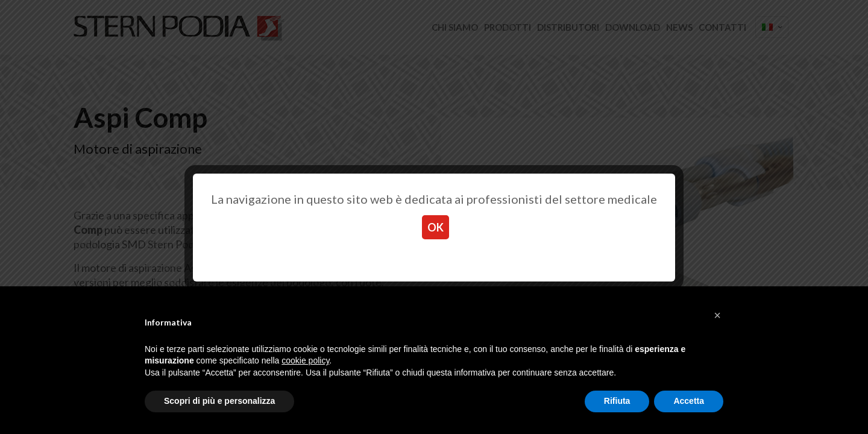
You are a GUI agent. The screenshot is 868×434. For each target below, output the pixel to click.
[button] (717, 315)
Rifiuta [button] (617, 401)
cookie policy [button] (305, 360)
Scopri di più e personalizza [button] (219, 401)
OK (436, 227)
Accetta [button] (689, 401)
